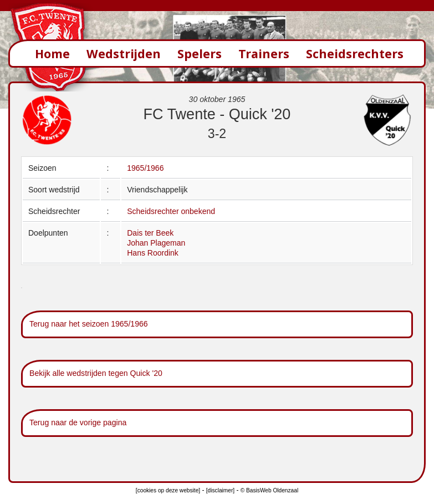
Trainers (264, 54)
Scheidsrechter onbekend (171, 211)
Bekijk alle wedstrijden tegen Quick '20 (96, 373)
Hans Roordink (153, 253)
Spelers (200, 54)
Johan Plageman (156, 243)
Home (52, 54)
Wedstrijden (124, 54)
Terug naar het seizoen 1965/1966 (89, 324)
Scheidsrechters (355, 54)
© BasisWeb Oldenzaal (269, 490)
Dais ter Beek (150, 233)
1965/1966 (145, 168)
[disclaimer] (220, 490)
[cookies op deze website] (168, 490)
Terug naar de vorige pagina (78, 422)
